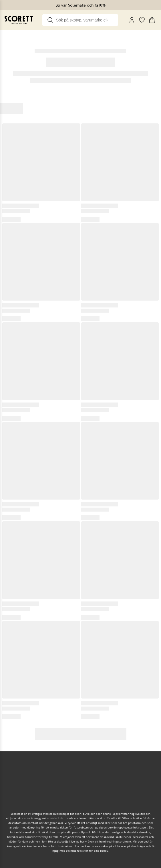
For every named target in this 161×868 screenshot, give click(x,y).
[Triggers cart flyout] (152, 20)
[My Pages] (132, 20)
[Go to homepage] (19, 20)
